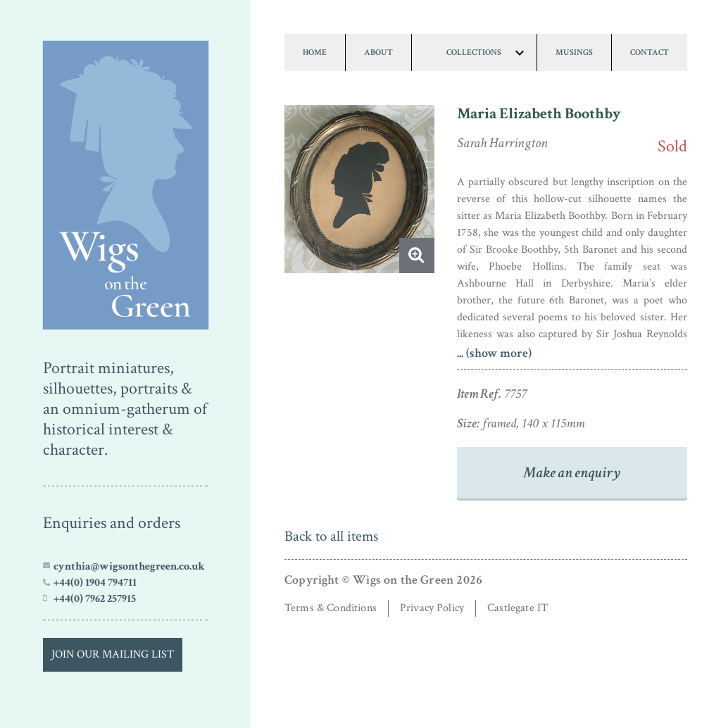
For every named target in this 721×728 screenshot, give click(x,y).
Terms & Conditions (331, 608)
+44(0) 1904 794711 (95, 582)
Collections (474, 52)
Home (315, 52)
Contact (650, 52)
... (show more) (494, 353)
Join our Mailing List (113, 654)
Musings (574, 52)
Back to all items (331, 536)
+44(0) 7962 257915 (95, 598)
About (378, 52)
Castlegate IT (518, 608)
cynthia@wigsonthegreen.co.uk (129, 566)
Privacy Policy (432, 608)
